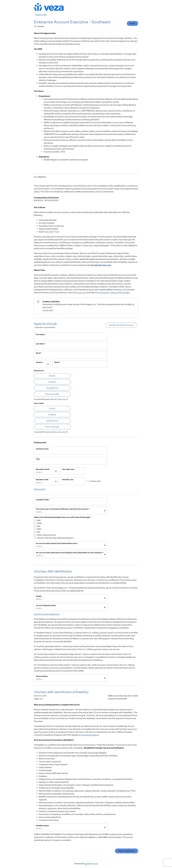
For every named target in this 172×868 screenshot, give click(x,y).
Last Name (41, 344)
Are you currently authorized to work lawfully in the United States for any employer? (70, 553)
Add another (40, 489)
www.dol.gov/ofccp (90, 735)
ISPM (39, 523)
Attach (52, 376)
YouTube (125, 293)
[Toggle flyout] (48, 364)
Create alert (48, 310)
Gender (39, 596)
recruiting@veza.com (101, 265)
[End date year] (73, 483)
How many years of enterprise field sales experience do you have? (63, 509)
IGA (38, 532)
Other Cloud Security (46, 535)
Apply (132, 23)
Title (38, 459)
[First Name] (71, 338)
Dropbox (52, 382)
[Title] (71, 462)
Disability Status (42, 826)
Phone (57, 362)
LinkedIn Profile (43, 500)
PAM (39, 529)
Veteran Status (42, 676)
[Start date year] (73, 473)
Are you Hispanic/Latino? (46, 605)
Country (40, 362)
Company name (42, 449)
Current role (95, 481)
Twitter (113, 293)
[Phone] (80, 366)
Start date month (43, 469)
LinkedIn (105, 293)
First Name (41, 334)
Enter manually (52, 394)
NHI (39, 526)
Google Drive (52, 388)
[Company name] (71, 452)
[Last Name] (71, 347)
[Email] (71, 356)
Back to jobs (40, 15)
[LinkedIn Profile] (71, 503)
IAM (39, 520)
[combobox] (36, 365)
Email (39, 353)
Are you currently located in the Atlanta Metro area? (57, 543)
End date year (68, 480)
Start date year (68, 469)
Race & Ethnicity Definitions (47, 614)
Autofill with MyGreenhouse (121, 325)
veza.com (81, 293)
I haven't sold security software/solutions (55, 538)
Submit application (126, 851)
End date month (42, 480)
